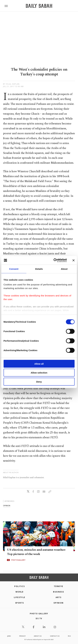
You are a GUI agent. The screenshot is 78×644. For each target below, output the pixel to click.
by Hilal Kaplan (11, 84)
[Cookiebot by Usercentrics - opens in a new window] (53, 260)
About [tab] (64, 269)
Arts (58, 597)
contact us (55, 636)
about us (38, 636)
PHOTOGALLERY (18, 560)
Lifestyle (20, 597)
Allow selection (39, 373)
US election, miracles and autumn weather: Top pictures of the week (36, 552)
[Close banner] (73, 260)
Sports (20, 603)
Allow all (39, 364)
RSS (69, 636)
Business (58, 592)
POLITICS (19, 586)
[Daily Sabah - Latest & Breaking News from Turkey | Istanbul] (39, 6)
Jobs (9, 636)
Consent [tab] (14, 269)
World (20, 592)
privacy (23, 636)
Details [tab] (39, 269)
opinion (7, 506)
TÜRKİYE (59, 586)
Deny (39, 382)
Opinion (59, 603)
